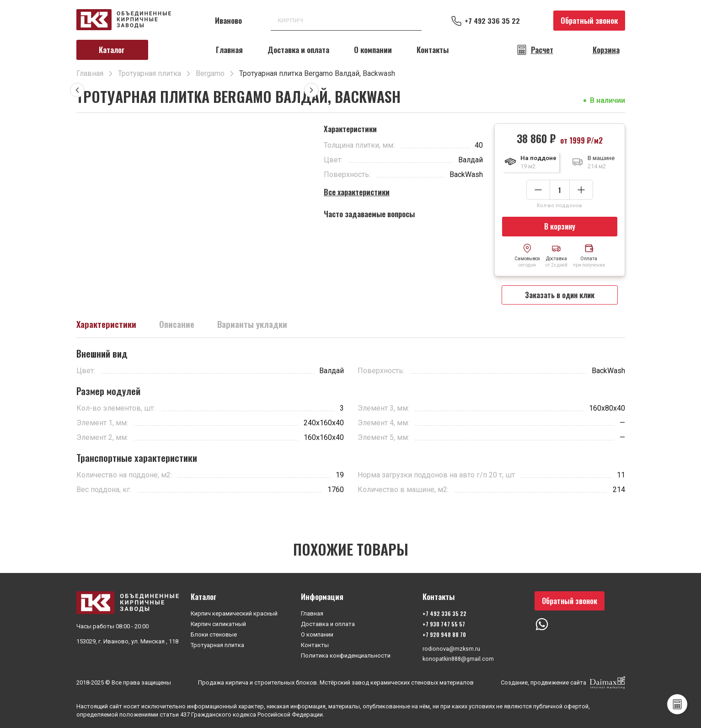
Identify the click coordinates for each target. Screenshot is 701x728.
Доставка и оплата (298, 50)
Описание (181, 327)
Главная (229, 50)
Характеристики (108, 327)
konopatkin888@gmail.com (458, 659)
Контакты (433, 50)
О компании (373, 50)
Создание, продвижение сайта (563, 683)
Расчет (542, 50)
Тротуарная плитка (217, 644)
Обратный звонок (589, 20)
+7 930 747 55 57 (443, 623)
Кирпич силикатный (218, 623)
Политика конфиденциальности (346, 655)
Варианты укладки (259, 327)
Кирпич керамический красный (234, 613)
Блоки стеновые (214, 634)
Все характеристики (357, 192)
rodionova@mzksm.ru (451, 648)
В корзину (559, 227)
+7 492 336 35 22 (495, 21)
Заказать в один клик (559, 296)
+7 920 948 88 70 (443, 634)
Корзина (606, 50)
